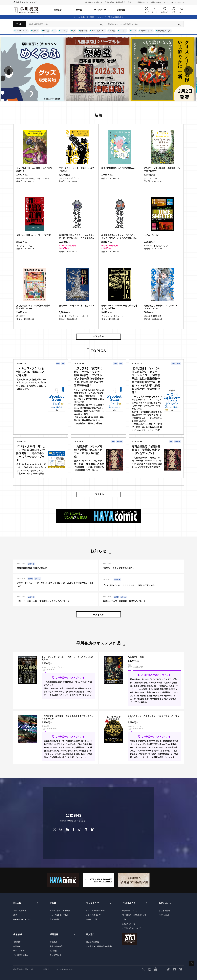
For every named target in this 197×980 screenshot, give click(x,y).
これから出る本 (22, 31)
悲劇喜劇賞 (54, 919)
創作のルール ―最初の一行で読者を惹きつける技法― (119, 307)
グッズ (133, 31)
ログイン (155, 12)
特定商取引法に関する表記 (24, 969)
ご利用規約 (45, 969)
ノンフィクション (98, 31)
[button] (9, 71)
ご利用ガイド (129, 903)
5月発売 (46, 31)
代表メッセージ (20, 951)
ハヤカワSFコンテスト (59, 915)
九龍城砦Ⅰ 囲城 (136, 657)
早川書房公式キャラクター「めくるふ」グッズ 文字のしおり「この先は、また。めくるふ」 (119, 237)
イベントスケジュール (95, 911)
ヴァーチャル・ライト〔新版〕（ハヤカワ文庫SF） (77, 169)
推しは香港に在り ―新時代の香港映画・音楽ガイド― (33, 307)
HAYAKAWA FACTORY (23, 919)
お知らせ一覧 (92, 919)
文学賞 (53, 903)
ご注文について (129, 919)
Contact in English (176, 2)
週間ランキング (147, 31)
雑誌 (15, 915)
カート (182, 12)
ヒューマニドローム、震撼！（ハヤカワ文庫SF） (34, 169)
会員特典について (93, 915)
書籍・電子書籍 (20, 911)
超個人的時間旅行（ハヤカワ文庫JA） (119, 168)
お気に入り (165, 12)
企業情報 (18, 934)
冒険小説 (83, 31)
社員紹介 (53, 951)
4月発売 (35, 31)
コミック (123, 31)
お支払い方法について (132, 928)
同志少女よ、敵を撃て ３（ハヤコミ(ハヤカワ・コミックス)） (162, 307)
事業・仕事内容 (56, 946)
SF (55, 31)
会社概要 (17, 942)
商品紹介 (18, 903)
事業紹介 (17, 946)
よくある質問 (164, 911)
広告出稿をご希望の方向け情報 (118, 2)
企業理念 (53, 942)
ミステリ (64, 31)
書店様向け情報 (92, 2)
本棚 (174, 12)
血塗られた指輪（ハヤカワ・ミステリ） (34, 235)
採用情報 (141, 2)
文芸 (74, 31)
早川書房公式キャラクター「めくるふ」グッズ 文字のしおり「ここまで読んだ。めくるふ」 (77, 237)
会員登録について (130, 911)
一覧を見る (99, 336)
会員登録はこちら (164, 31)
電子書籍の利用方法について (134, 915)
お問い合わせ (156, 2)
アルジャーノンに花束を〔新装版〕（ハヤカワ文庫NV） (162, 169)
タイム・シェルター (153, 235)
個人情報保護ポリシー (65, 969)
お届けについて (129, 924)
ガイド (147, 12)
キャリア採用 (55, 955)
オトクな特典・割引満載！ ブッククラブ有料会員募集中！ (99, 17)
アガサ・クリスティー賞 (60, 911)
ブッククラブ (92, 903)
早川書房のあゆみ (21, 955)
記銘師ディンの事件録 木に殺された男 (77, 306)
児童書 (112, 31)
